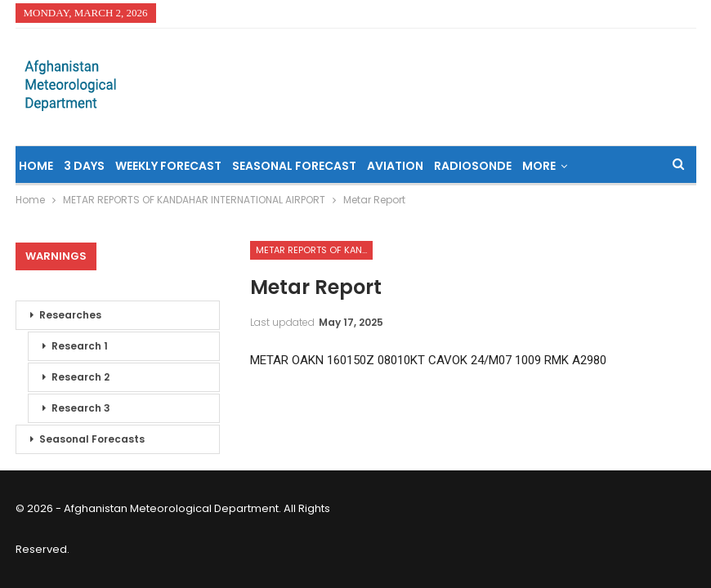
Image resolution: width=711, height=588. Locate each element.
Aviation (395, 166)
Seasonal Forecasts (92, 439)
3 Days (84, 166)
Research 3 (81, 408)
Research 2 (80, 377)
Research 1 (80, 346)
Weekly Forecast (168, 166)
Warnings (56, 256)
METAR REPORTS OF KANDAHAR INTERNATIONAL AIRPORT (314, 250)
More (539, 166)
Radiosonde (473, 166)
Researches (70, 315)
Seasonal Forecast (294, 166)
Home (36, 166)
